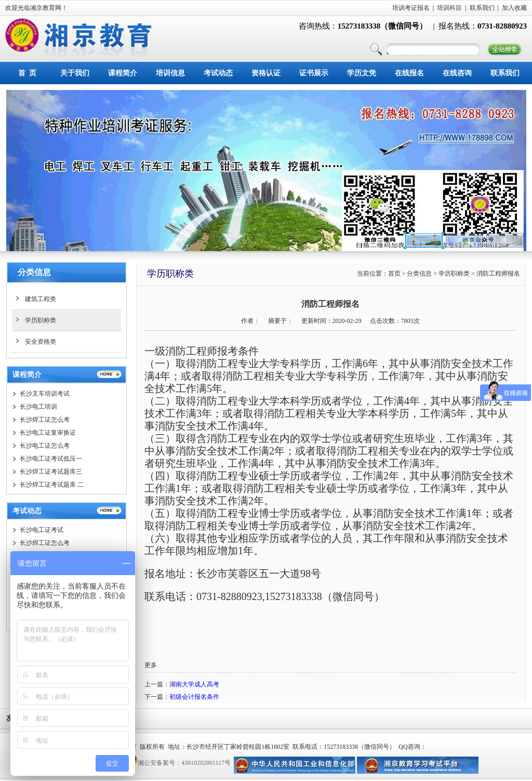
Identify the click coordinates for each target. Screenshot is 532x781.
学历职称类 (34, 320)
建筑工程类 (34, 299)
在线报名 (409, 73)
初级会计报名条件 (194, 697)
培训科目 (449, 8)
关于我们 (75, 73)
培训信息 (170, 73)
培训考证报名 (411, 8)
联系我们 (482, 8)
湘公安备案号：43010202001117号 (184, 763)
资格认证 (266, 73)
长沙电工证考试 (42, 530)
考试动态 (218, 73)
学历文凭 (362, 73)
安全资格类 (34, 342)
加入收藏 (514, 8)
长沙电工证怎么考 (45, 446)
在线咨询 (457, 73)
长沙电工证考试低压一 (51, 459)
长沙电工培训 (38, 407)
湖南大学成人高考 (194, 684)
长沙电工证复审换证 (48, 433)
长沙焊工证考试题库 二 (52, 485)
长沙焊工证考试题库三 (51, 472)
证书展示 (314, 73)
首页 (394, 274)
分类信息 (34, 272)
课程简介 (123, 73)
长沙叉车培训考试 (45, 394)
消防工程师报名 (498, 274)
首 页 (27, 73)
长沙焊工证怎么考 (45, 420)
